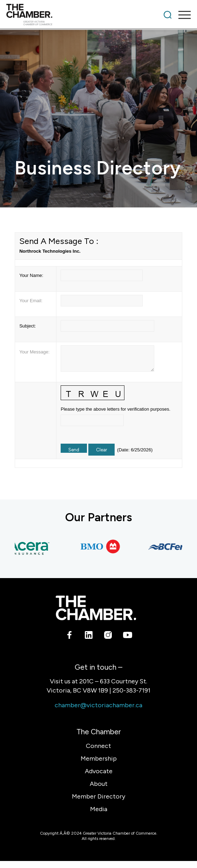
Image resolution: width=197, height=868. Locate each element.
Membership (99, 758)
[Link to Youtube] (127, 636)
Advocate (99, 771)
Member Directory (98, 796)
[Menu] (181, 15)
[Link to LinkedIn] (89, 636)
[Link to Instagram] (108, 636)
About (99, 784)
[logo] (80, 15)
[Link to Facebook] (70, 636)
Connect (98, 746)
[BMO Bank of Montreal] (102, 546)
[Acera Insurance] (29, 546)
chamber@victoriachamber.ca (98, 705)
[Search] (168, 15)
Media (99, 809)
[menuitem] (168, 15)
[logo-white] (96, 608)
